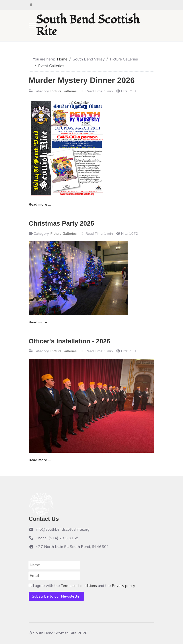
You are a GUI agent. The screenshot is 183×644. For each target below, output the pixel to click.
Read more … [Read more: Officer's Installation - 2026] (40, 460)
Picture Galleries (64, 91)
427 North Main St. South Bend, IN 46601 (69, 547)
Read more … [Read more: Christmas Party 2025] (40, 322)
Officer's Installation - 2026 (69, 341)
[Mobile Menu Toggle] (32, 26)
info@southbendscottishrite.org (59, 529)
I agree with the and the (82, 586)
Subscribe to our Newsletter (56, 596)
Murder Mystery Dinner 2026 (82, 80)
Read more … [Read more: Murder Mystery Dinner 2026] (40, 205)
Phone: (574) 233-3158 (54, 538)
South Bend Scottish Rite (88, 26)
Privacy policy (123, 586)
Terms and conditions (79, 586)
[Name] (54, 565)
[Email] (54, 576)
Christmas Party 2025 (61, 223)
